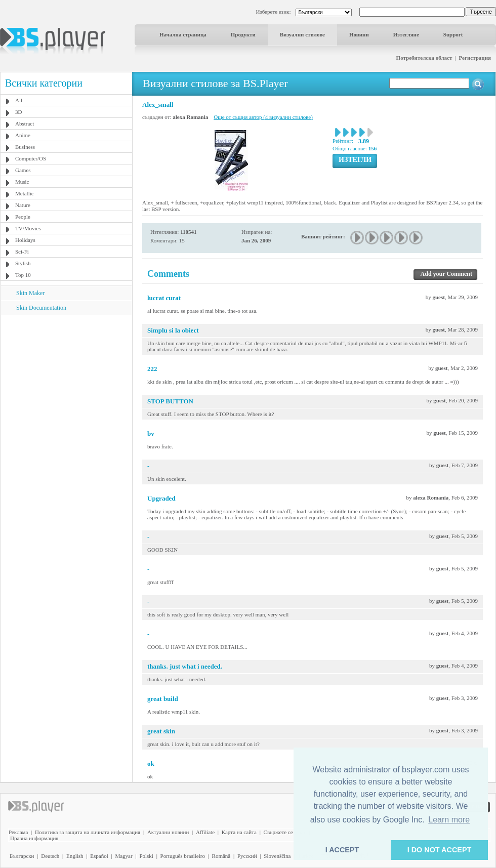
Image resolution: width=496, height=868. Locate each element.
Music (22, 182)
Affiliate (205, 832)
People (23, 217)
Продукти (243, 34)
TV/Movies (28, 228)
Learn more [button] (449, 820)
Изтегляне (406, 34)
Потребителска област (424, 58)
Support (453, 34)
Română (221, 856)
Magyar (123, 856)
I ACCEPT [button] (342, 850)
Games (23, 170)
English (75, 856)
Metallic (25, 193)
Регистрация (475, 58)
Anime (23, 135)
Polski (146, 856)
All (19, 100)
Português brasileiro (183, 856)
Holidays (25, 240)
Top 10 (23, 275)
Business (25, 147)
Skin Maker (30, 293)
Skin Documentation (41, 308)
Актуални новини (168, 832)
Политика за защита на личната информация (88, 832)
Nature (23, 205)
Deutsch (50, 856)
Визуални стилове (302, 34)
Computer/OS (31, 158)
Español (99, 856)
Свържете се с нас (285, 832)
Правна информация (34, 838)
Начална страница (183, 34)
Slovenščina (277, 856)
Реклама (18, 832)
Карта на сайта (239, 832)
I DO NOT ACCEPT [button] (440, 850)
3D (18, 112)
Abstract (25, 123)
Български (22, 856)
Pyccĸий (247, 856)
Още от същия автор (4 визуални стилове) (263, 117)
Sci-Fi (22, 252)
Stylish (23, 263)
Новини (359, 34)
